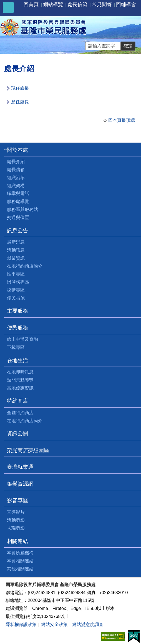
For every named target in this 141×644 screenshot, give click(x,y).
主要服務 (17, 311)
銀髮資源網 (20, 484)
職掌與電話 (18, 193)
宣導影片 (16, 512)
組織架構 (16, 186)
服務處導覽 (18, 201)
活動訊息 (16, 250)
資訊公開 (17, 433)
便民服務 (17, 328)
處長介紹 (16, 162)
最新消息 (16, 242)
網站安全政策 (54, 624)
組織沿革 (16, 178)
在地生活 (17, 360)
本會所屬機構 (20, 553)
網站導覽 (53, 4)
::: (6, 149)
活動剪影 (16, 520)
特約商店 (17, 401)
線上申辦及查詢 (22, 339)
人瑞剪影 (16, 528)
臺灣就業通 (20, 467)
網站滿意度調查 (88, 624)
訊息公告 (17, 230)
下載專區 (16, 347)
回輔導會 (126, 4)
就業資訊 (16, 258)
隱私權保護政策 (21, 624)
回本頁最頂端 (122, 120)
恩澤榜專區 (18, 282)
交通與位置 (18, 217)
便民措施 (16, 298)
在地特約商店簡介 (25, 266)
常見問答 (102, 4)
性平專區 (16, 274)
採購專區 (16, 290)
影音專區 (17, 500)
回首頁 (31, 4)
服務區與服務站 (22, 209)
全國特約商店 (20, 413)
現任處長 (20, 88)
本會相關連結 (20, 561)
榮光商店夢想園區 (28, 450)
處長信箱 (77, 4)
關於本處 (17, 150)
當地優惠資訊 (20, 388)
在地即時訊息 (20, 372)
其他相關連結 (20, 569)
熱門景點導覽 (20, 380)
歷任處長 (20, 102)
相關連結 (17, 541)
